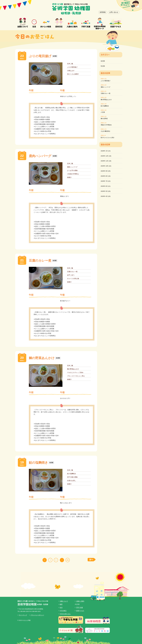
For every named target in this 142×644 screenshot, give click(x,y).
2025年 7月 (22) (106, 181)
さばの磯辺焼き (106, 131)
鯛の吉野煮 (104, 119)
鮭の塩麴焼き (105, 106)
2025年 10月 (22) (106, 166)
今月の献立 (63, 611)
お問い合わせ (114, 12)
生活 (61, 608)
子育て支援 (79, 608)
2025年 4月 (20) (106, 196)
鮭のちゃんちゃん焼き (108, 138)
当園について (64, 601)
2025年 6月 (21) (106, 186)
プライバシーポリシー (37, 615)
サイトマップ (23, 615)
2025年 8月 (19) (106, 176)
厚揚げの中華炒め (106, 125)
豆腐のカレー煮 (106, 93)
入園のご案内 (80, 601)
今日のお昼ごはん (65, 614)
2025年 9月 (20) (106, 171)
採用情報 (103, 12)
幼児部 (103, 61)
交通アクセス (80, 611)
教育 (61, 604)
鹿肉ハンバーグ (106, 87)
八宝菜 (103, 112)
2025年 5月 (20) (106, 191)
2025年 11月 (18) (106, 161)
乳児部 (103, 66)
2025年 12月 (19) (106, 156)
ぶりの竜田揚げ (106, 81)
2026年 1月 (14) (106, 151)
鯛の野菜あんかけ (106, 100)
